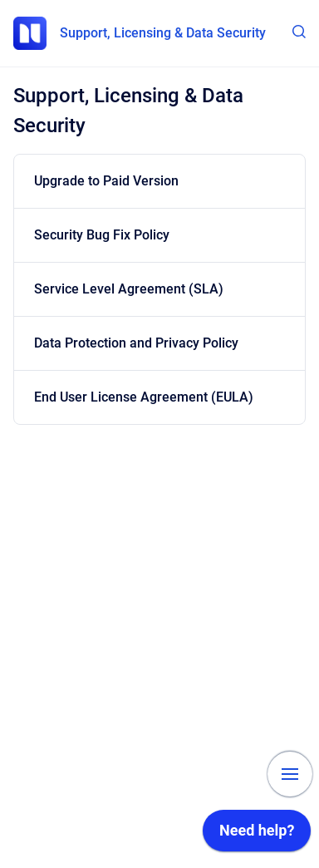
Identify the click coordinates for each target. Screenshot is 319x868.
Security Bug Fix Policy (102, 235)
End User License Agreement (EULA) (144, 397)
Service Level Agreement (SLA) (129, 289)
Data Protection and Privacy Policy (136, 343)
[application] (257, 835)
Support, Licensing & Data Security (163, 33)
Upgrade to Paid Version (106, 181)
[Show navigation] (290, 774)
